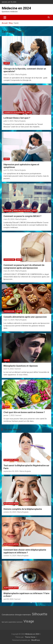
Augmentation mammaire (14, 112)
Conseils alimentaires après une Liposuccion (25, 317)
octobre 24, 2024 (10, 512)
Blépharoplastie (11, 460)
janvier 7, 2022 (9, 415)
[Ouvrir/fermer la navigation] (5, 17)
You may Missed (12, 429)
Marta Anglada (21, 74)
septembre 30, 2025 (11, 471)
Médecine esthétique (22, 211)
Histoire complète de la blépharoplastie (23, 509)
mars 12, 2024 (9, 320)
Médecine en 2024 (16, 8)
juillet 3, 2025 (8, 121)
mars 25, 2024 (9, 219)
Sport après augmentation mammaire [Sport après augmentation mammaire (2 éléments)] (12, 622)
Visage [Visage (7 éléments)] (29, 621)
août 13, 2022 (9, 369)
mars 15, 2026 (9, 74)
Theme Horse (30, 637)
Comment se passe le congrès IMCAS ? (22, 216)
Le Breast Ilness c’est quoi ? (17, 118)
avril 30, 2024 (8, 599)
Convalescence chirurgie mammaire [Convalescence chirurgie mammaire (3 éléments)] (16, 615)
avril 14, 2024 (8, 170)
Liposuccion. (9, 260)
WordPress (36, 640)
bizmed (18, 369)
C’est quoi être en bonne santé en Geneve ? (24, 412)
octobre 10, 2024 (10, 556)
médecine (8, 211)
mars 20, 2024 (9, 271)
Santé (7, 63)
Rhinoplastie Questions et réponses (21, 366)
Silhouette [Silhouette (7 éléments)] (40, 614)
